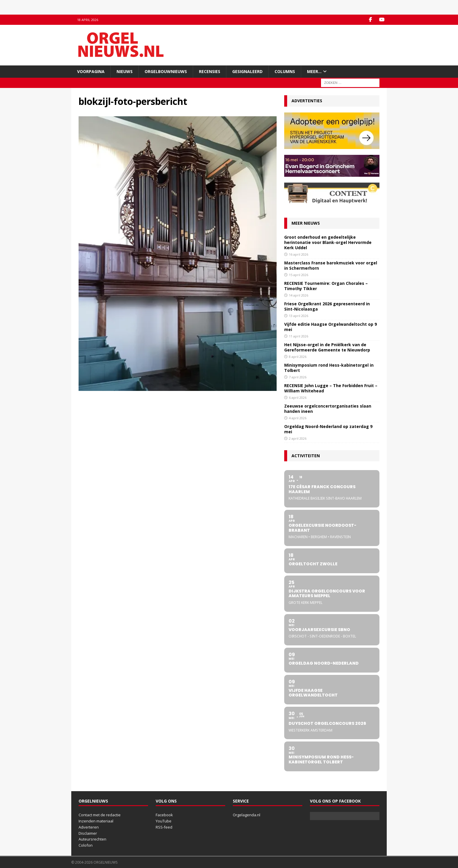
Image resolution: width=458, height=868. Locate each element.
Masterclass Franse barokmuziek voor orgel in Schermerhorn (331, 265)
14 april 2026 (299, 295)
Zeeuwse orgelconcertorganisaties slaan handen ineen (328, 409)
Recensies (210, 71)
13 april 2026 (299, 316)
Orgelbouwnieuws (166, 71)
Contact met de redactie (100, 815)
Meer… (314, 71)
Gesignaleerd (247, 71)
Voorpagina (91, 71)
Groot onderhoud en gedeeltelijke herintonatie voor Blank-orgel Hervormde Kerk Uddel (328, 242)
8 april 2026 (298, 357)
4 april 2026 (298, 418)
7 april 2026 (298, 377)
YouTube (164, 821)
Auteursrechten (92, 839)
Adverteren (89, 827)
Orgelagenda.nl (247, 815)
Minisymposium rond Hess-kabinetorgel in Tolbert (329, 368)
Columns (285, 71)
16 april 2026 (299, 254)
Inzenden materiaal (96, 821)
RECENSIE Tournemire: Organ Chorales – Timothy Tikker (326, 286)
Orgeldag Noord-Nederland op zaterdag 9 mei (328, 429)
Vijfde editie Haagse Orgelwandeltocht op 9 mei (331, 327)
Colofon (86, 845)
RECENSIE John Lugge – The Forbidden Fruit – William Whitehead (331, 388)
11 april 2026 (299, 336)
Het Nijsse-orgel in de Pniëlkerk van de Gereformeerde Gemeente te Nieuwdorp (327, 347)
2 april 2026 (298, 438)
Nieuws (125, 71)
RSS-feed (164, 827)
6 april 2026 (298, 397)
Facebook (164, 815)
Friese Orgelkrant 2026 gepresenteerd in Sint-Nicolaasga (327, 306)
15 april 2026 (299, 275)
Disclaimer (88, 833)
